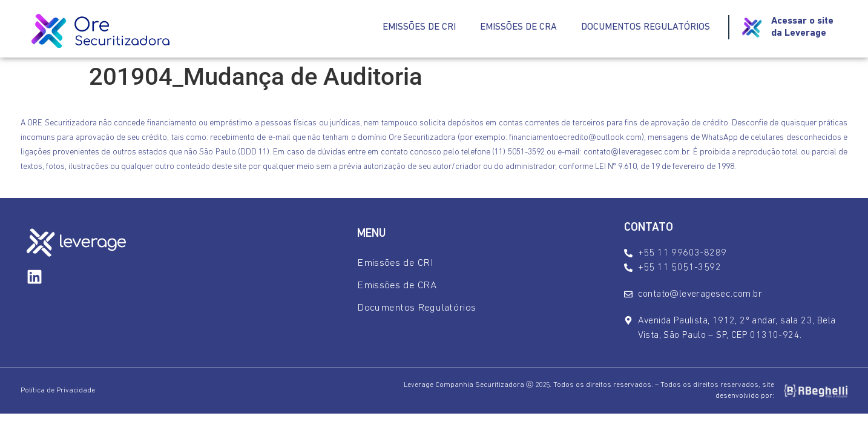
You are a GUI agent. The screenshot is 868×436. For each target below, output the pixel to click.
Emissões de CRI (419, 27)
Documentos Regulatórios (646, 27)
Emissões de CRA (518, 27)
